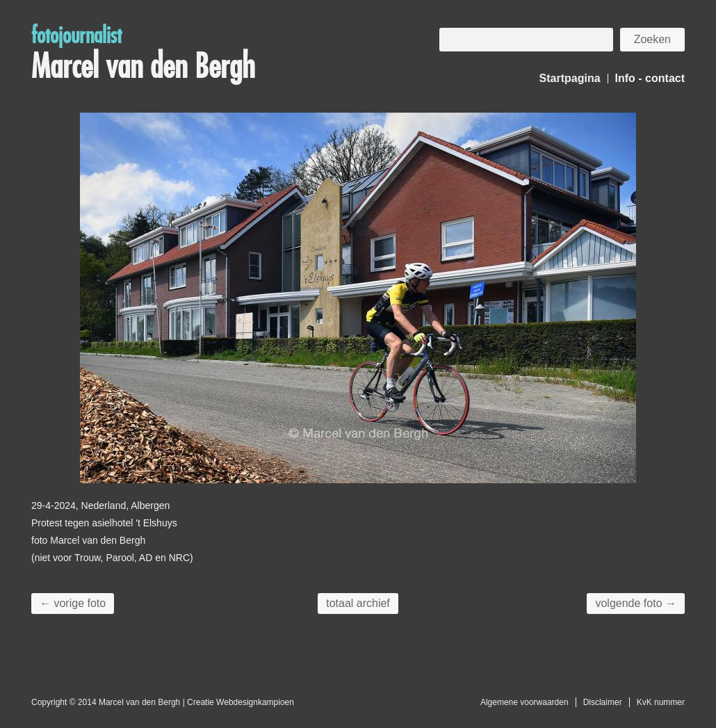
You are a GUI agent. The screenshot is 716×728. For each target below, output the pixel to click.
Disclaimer (603, 702)
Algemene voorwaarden (524, 702)
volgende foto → (636, 603)
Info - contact (650, 78)
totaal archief (358, 603)
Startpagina (570, 78)
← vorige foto (73, 603)
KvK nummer (661, 702)
